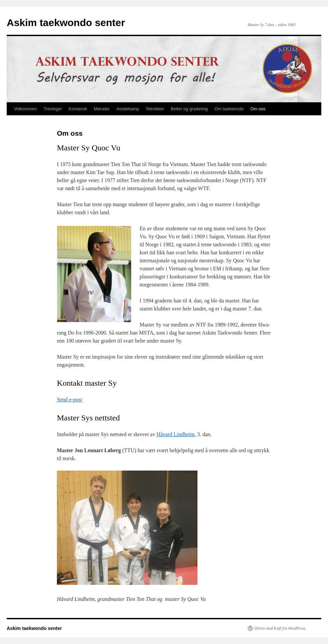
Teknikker (155, 109)
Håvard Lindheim (176, 434)
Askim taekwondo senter (66, 23)
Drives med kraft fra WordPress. (280, 628)
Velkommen (25, 109)
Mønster (102, 109)
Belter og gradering (189, 109)
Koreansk (78, 109)
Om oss (258, 109)
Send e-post (69, 400)
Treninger (53, 109)
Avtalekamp (128, 109)
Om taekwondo (229, 109)
